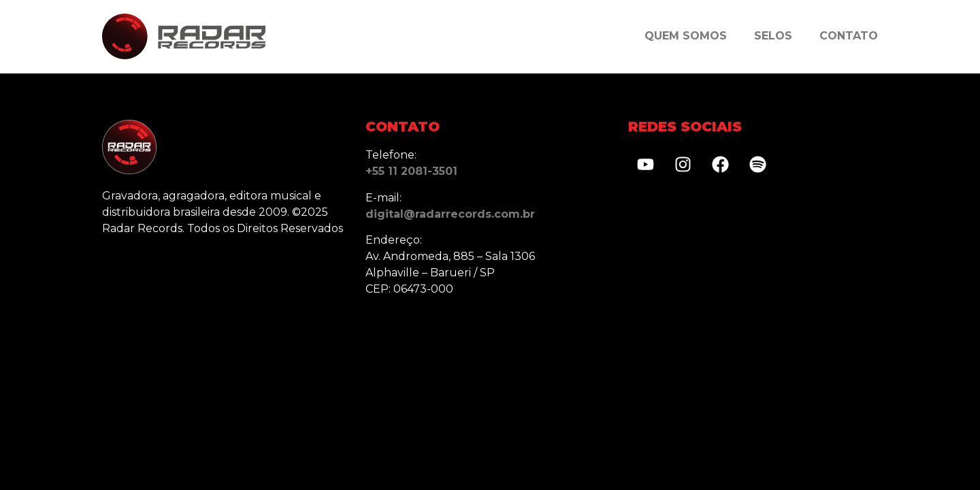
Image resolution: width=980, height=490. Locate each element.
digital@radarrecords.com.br (450, 214)
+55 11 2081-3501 (411, 171)
